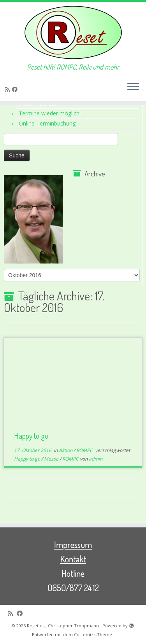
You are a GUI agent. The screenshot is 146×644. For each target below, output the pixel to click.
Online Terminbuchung (47, 123)
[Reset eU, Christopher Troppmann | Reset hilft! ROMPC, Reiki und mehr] (73, 32)
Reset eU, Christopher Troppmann (63, 626)
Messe (52, 459)
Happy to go (31, 436)
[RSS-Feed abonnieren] (9, 89)
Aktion (66, 450)
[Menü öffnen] (133, 87)
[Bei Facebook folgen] (16, 89)
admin (96, 459)
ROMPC (85, 450)
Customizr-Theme (93, 634)
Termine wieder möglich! (50, 113)
